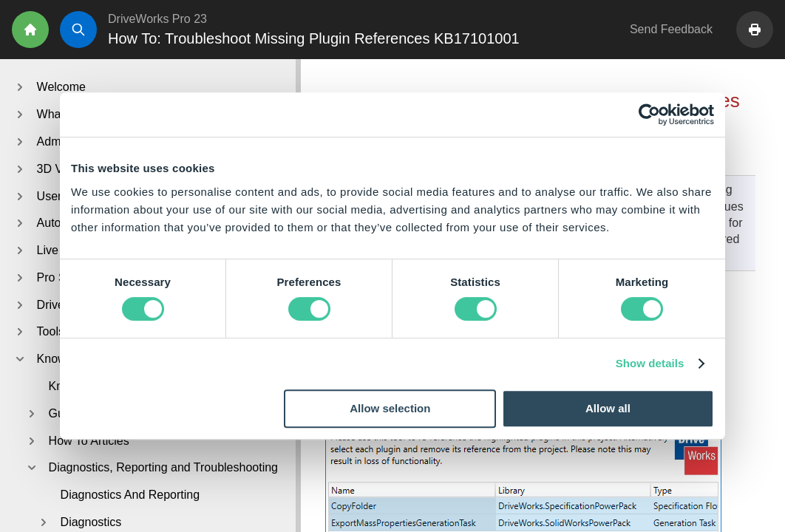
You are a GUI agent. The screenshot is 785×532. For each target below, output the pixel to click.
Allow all (608, 408)
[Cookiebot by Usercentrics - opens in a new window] (649, 115)
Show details (650, 363)
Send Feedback (671, 29)
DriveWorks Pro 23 (157, 19)
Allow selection (390, 408)
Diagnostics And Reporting (130, 495)
